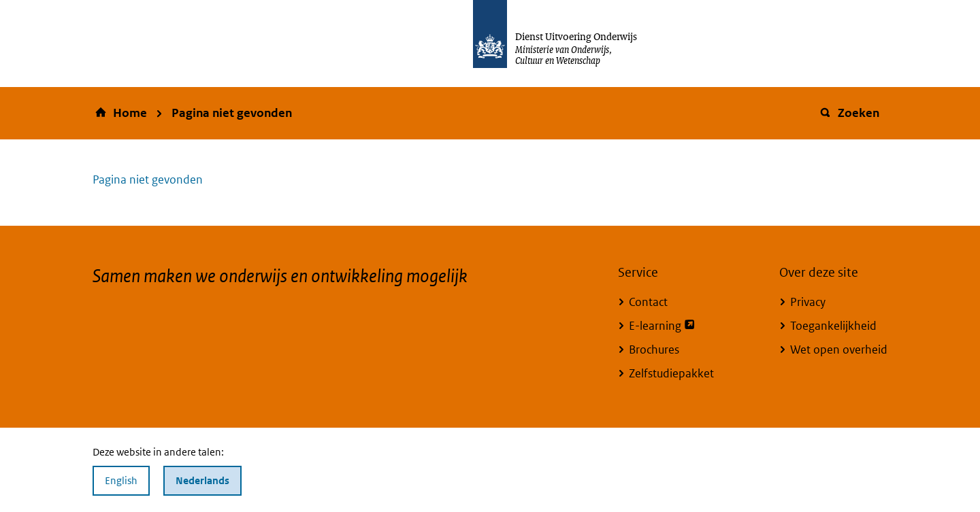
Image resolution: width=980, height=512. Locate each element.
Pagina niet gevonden (232, 113)
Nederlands (202, 480)
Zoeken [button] (849, 113)
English (121, 480)
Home (130, 113)
